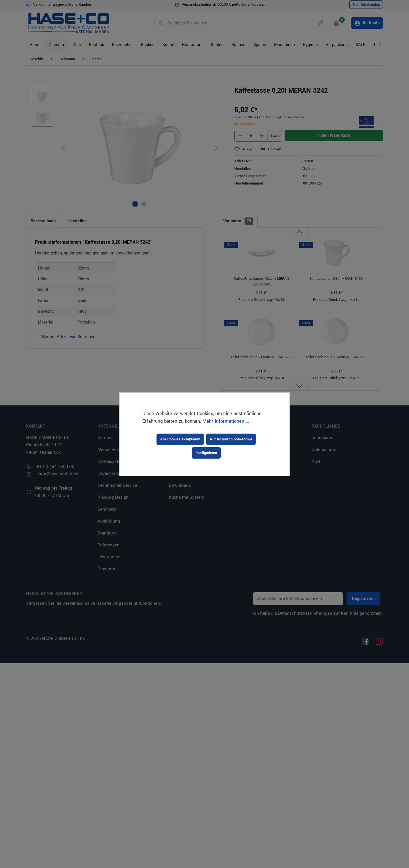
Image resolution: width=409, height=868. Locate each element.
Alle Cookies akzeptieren (180, 439)
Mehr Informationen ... (226, 421)
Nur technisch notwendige (231, 439)
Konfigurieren (206, 453)
